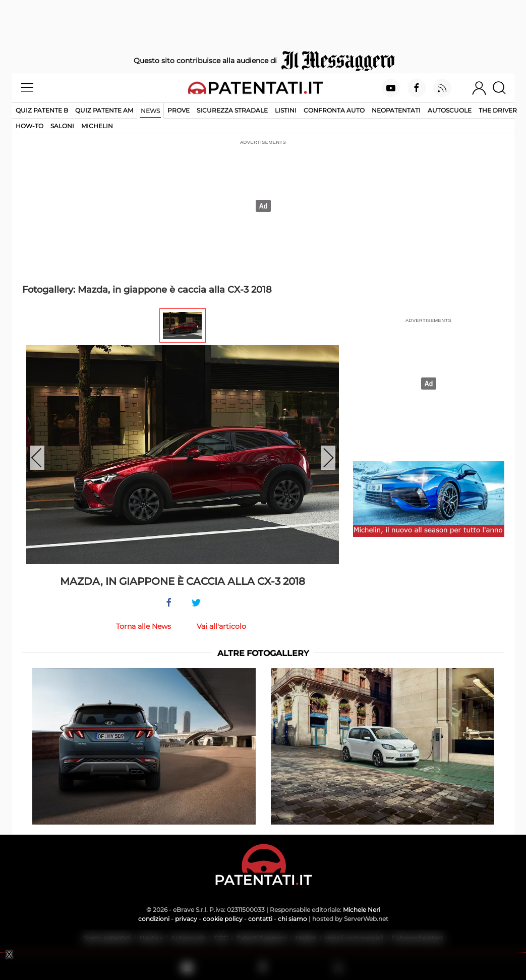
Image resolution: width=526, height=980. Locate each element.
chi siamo (293, 919)
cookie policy (223, 919)
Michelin (97, 126)
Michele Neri (362, 910)
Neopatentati (396, 110)
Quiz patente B (42, 110)
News (150, 111)
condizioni (154, 919)
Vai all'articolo (221, 626)
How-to (30, 126)
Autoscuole (450, 110)
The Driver (498, 110)
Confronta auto (334, 110)
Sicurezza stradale (232, 110)
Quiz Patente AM (104, 110)
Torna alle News (143, 626)
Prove (179, 110)
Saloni (62, 126)
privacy (186, 919)
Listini (286, 110)
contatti (260, 919)
